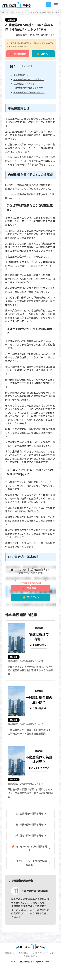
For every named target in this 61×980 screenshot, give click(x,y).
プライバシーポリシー (45, 953)
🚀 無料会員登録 (18, 54)
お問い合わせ (30, 957)
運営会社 (9, 953)
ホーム (8, 12)
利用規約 (23, 953)
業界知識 (20, 12)
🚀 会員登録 (29, 589)
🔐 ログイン (43, 54)
